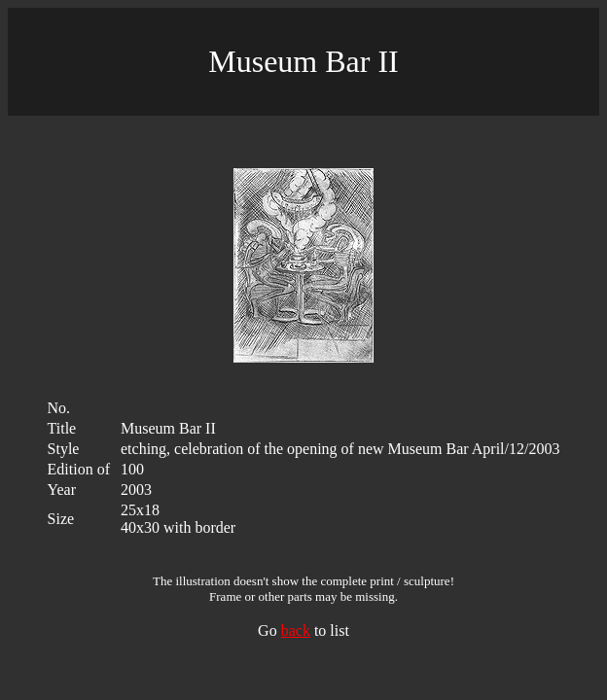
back (296, 630)
